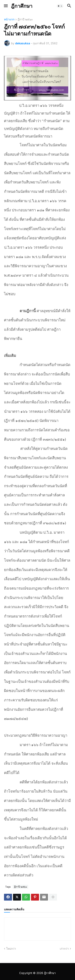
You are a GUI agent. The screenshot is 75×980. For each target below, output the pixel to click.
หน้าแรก (9, 19)
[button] (5, 6)
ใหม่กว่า (11, 949)
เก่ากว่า (64, 949)
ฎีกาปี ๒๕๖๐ (25, 19)
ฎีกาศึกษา (22, 6)
